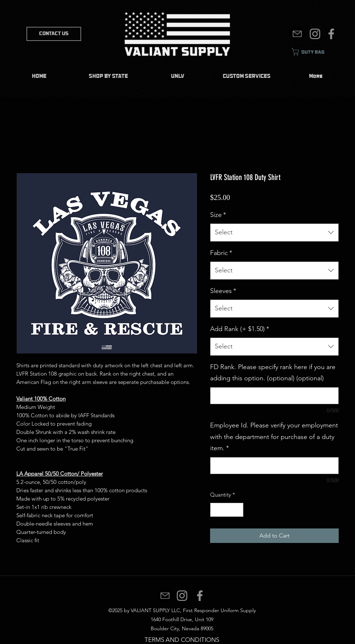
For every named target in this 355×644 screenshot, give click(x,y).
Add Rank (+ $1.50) (240, 329)
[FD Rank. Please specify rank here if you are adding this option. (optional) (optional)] (274, 396)
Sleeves (223, 291)
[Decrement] (216, 510)
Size (218, 215)
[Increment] (238, 510)
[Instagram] (315, 34)
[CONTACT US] (54, 34)
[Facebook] (331, 34)
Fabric (221, 253)
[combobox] (274, 233)
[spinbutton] (227, 510)
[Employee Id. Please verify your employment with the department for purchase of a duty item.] (274, 466)
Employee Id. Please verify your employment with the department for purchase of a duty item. (274, 437)
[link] (314, 52)
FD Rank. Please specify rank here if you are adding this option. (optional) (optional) (273, 373)
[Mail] (297, 34)
